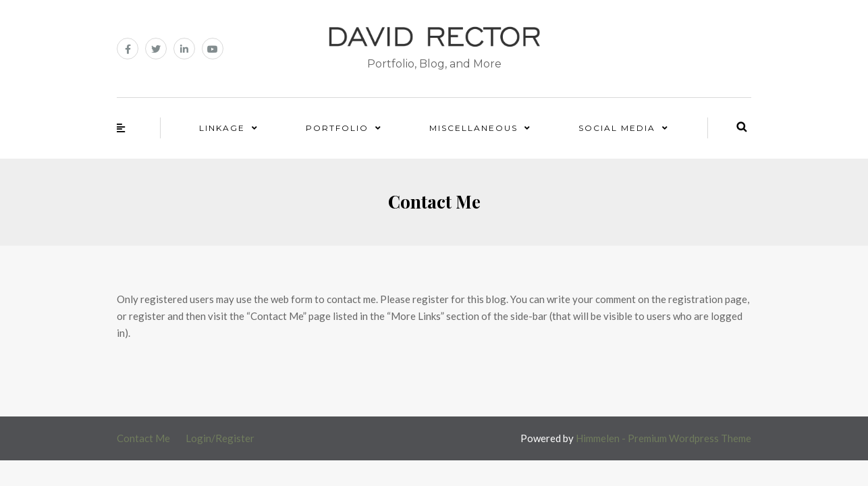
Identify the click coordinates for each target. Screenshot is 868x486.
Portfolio (337, 128)
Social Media (617, 128)
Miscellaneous (473, 128)
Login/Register (220, 438)
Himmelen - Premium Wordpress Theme (663, 438)
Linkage (222, 128)
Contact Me (143, 438)
